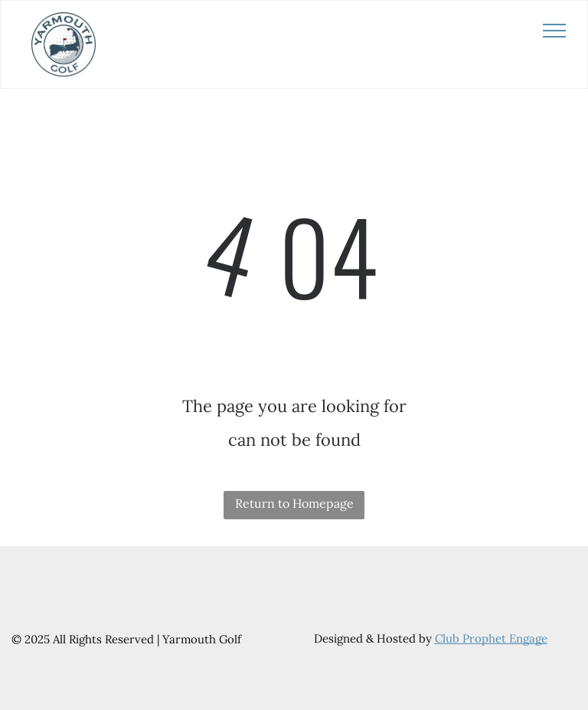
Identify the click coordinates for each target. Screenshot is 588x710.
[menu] (554, 31)
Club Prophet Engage (491, 638)
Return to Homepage (294, 503)
